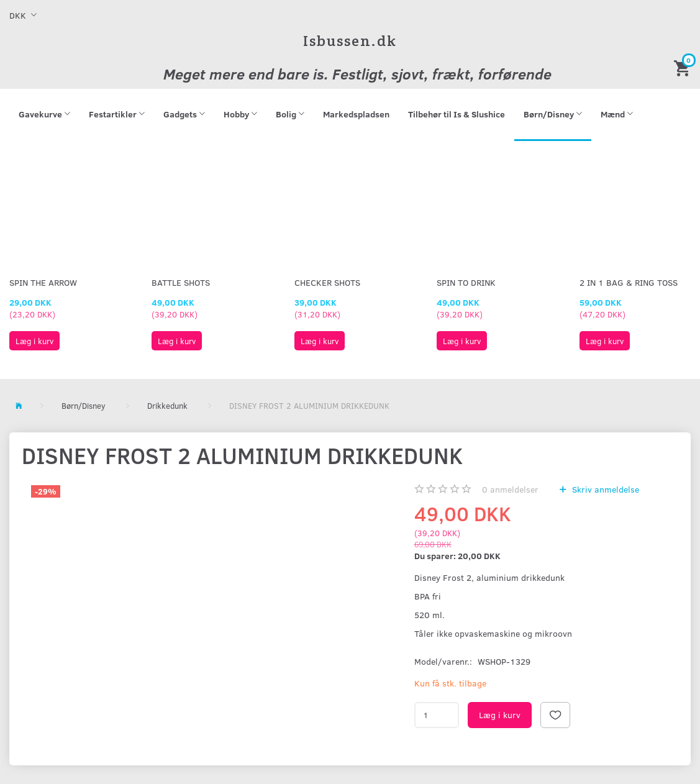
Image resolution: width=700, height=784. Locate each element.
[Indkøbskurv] (684, 67)
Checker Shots (327, 282)
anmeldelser (510, 489)
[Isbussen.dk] (350, 41)
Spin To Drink (466, 282)
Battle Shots (181, 282)
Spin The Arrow (43, 282)
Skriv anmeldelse (604, 489)
